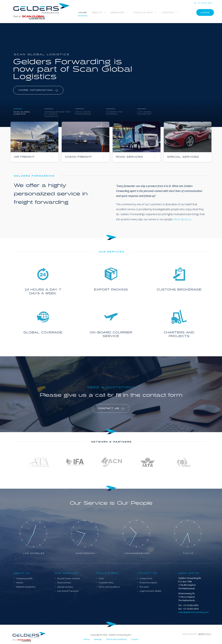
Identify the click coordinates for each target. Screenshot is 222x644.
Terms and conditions (109, 587)
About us (22, 573)
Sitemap (98, 639)
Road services (64, 583)
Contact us (111, 409)
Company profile (24, 578)
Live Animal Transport (68, 591)
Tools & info (143, 13)
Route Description (148, 583)
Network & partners (26, 587)
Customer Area (106, 583)
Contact (168, 13)
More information (38, 90)
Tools (101, 578)
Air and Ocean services (69, 578)
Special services (65, 587)
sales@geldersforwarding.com (193, 612)
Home (83, 13)
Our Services (67, 573)
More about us (182, 219)
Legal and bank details (151, 591)
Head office (189, 573)
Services (118, 13)
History (20, 583)
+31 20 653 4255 (203, 3)
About (97, 13)
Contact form (146, 578)
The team (144, 587)
